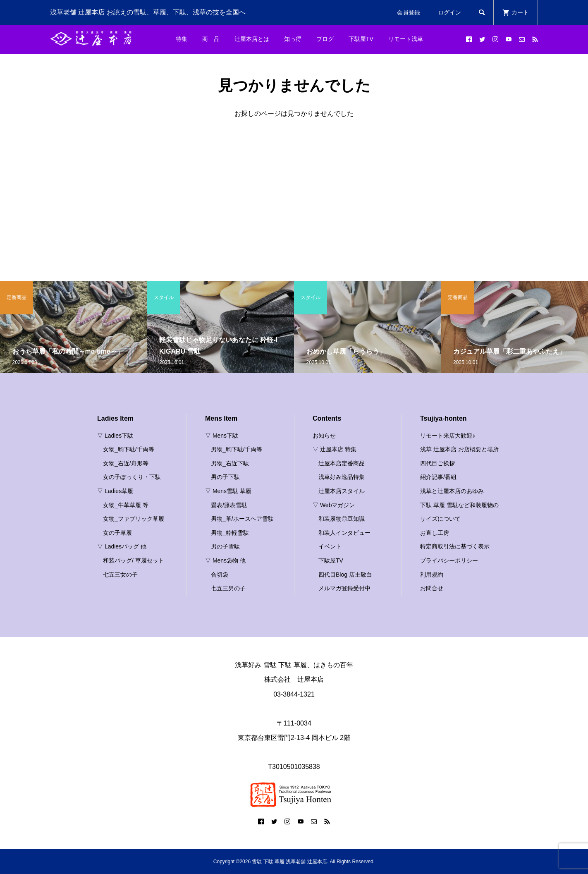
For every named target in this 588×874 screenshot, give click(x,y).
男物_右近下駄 (230, 463)
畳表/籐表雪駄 (229, 505)
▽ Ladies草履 (115, 491)
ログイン (449, 12)
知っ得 (293, 39)
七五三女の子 (120, 575)
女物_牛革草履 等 (126, 505)
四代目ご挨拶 (437, 463)
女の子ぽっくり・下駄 (132, 477)
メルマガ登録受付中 (344, 588)
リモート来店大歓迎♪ (448, 436)
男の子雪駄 (225, 546)
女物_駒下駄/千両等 (129, 449)
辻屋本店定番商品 (342, 463)
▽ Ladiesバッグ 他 (122, 546)
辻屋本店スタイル (342, 491)
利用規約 (432, 575)
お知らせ (324, 436)
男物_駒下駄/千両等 (237, 449)
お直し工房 (435, 533)
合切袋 (220, 575)
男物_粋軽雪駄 (230, 533)
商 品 (211, 39)
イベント (330, 546)
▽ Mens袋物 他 (225, 560)
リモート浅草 (406, 39)
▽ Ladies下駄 (115, 436)
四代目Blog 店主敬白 (345, 575)
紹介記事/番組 (438, 477)
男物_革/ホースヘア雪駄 (242, 519)
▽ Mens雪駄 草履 (228, 491)
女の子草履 (117, 533)
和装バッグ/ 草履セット (134, 560)
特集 (182, 39)
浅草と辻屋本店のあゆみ (452, 491)
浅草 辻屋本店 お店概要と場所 (459, 449)
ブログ (325, 39)
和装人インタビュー (344, 533)
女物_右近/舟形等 (126, 463)
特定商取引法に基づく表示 (455, 546)
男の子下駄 (225, 477)
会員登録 (409, 12)
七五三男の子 (228, 588)
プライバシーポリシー (449, 560)
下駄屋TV (361, 39)
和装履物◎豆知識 (342, 519)
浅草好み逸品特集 (342, 477)
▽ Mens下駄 (222, 436)
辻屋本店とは (252, 39)
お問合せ (432, 588)
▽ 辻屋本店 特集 (335, 449)
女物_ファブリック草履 (134, 519)
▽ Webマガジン (334, 505)
